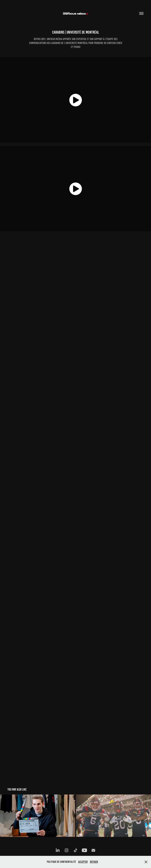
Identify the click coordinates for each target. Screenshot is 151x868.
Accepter (83, 862)
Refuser (94, 862)
